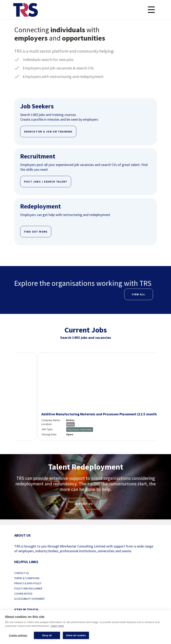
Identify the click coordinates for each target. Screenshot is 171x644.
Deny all (47, 635)
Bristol (139, 424)
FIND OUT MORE (36, 232)
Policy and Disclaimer (28, 588)
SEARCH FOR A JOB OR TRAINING (48, 132)
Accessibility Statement (30, 599)
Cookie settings (18, 635)
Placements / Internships (148, 429)
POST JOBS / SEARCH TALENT (46, 182)
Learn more (57, 626)
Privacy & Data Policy (28, 583)
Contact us (84, 504)
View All (139, 294)
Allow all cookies (76, 635)
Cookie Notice (23, 594)
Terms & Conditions (27, 578)
